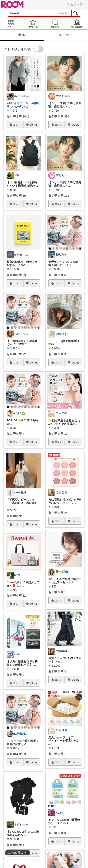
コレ (17, 125)
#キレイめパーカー (19, 103)
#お (19, 586)
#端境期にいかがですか (23, 105)
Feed (11, 24)
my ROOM (77, 24)
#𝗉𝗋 (63, 341)
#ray (58, 662)
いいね (33, 125)
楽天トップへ (76, 4)
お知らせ (55, 24)
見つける (33, 24)
